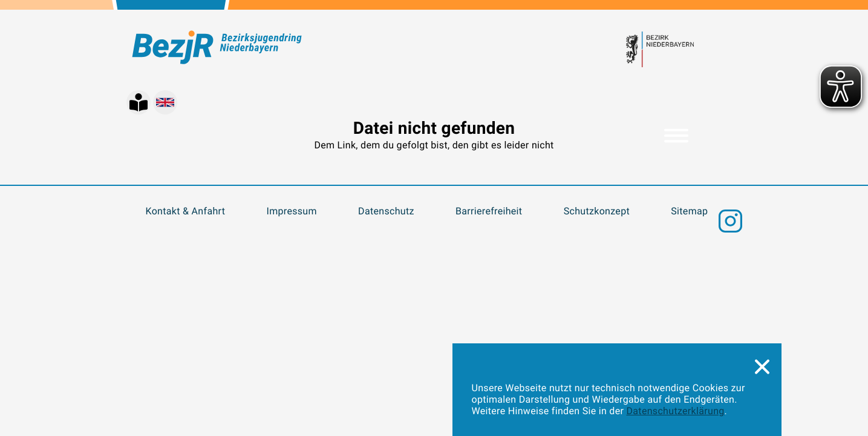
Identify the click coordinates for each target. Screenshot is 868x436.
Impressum (292, 211)
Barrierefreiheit (489, 211)
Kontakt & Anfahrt (186, 211)
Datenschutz (386, 211)
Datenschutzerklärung (676, 411)
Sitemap (689, 211)
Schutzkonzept (597, 211)
